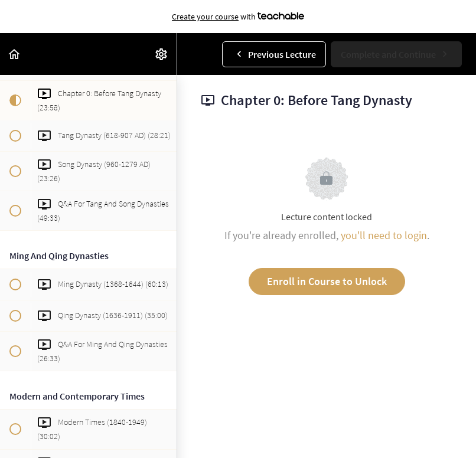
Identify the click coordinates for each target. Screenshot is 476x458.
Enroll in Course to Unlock (327, 281)
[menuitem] (162, 54)
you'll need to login (384, 235)
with (238, 17)
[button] (15, 54)
